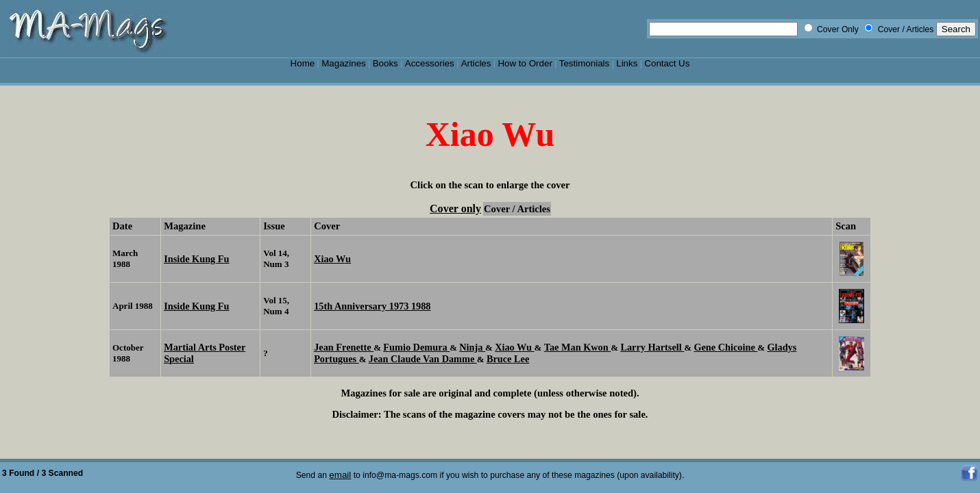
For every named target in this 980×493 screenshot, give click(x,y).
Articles (476, 63)
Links (627, 63)
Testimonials (585, 63)
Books (385, 63)
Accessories (430, 63)
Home (303, 63)
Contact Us (667, 63)
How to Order (525, 63)
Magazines (344, 63)
